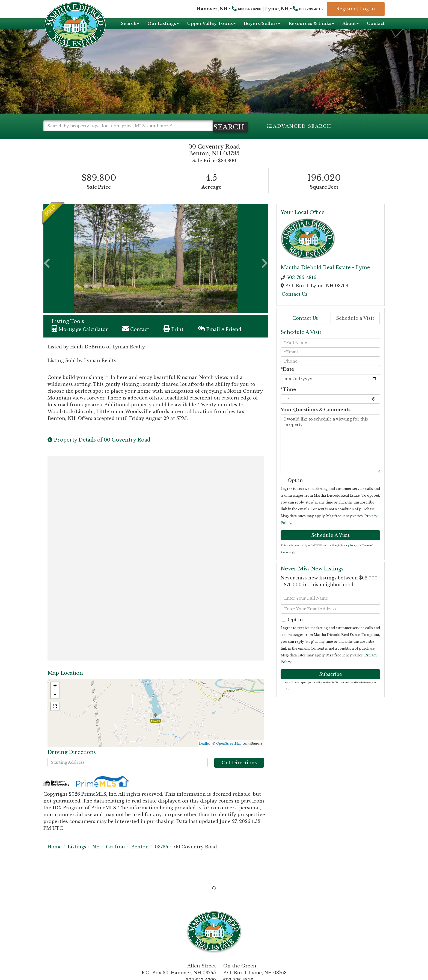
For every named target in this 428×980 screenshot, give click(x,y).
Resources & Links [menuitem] (311, 23)
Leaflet (204, 753)
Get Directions (239, 772)
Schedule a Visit (355, 327)
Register (346, 9)
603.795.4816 (311, 9)
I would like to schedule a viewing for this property (330, 453)
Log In (368, 9)
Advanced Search (302, 126)
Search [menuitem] (130, 23)
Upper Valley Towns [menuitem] (211, 23)
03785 (161, 856)
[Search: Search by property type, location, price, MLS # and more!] (128, 126)
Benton (140, 856)
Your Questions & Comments (316, 419)
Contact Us (295, 303)
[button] (67, 136)
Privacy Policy (349, 554)
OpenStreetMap (229, 753)
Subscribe (331, 683)
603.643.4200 (250, 9)
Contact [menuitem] (376, 23)
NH (96, 856)
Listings (77, 856)
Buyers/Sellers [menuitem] (262, 23)
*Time (288, 398)
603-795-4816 (301, 287)
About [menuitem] (350, 23)
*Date (287, 378)
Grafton (115, 856)
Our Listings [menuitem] (163, 23)
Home (55, 856)
